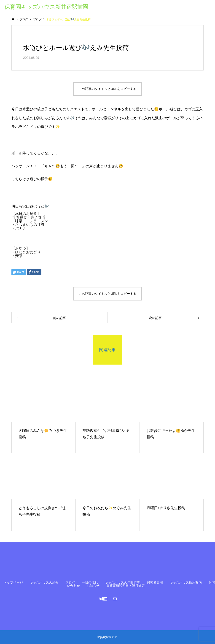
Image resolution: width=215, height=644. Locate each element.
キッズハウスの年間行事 (122, 582)
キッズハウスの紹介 (44, 582)
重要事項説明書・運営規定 (126, 586)
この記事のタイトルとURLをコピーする (107, 89)
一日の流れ (90, 582)
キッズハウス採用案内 (186, 582)
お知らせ (93, 586)
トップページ (13, 582)
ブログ (70, 582)
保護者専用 (155, 582)
